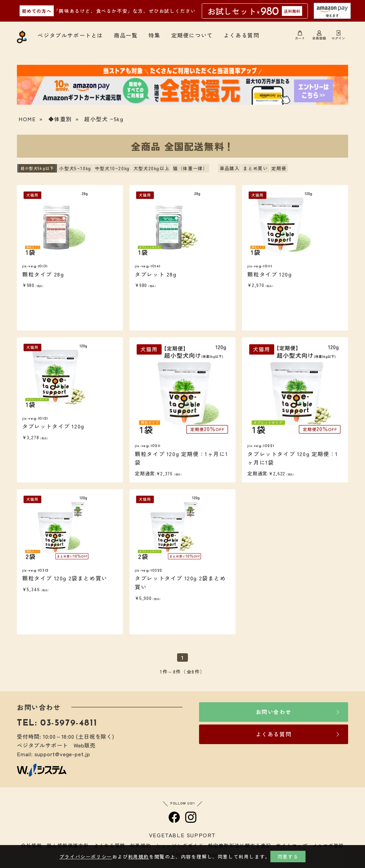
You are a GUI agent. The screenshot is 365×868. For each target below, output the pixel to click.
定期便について (192, 35)
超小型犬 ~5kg (104, 119)
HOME (27, 119)
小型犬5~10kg (75, 168)
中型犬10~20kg (112, 168)
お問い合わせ (274, 712)
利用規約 (139, 857)
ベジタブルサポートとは (70, 35)
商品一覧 (126, 35)
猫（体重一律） (190, 168)
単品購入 (229, 168)
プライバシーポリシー (86, 857)
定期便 (279, 168)
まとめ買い (255, 168)
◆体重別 (60, 119)
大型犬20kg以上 (151, 168)
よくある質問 (242, 35)
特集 (154, 35)
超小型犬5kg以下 (37, 168)
